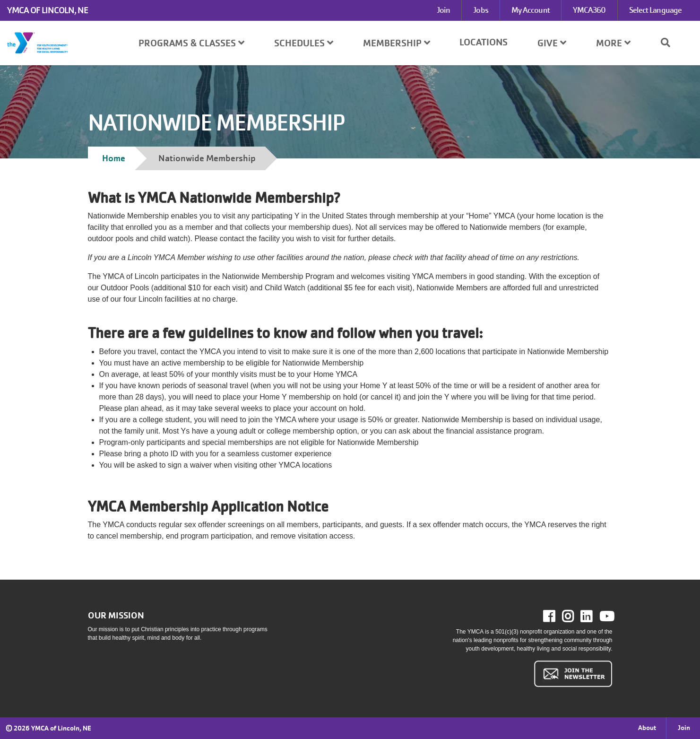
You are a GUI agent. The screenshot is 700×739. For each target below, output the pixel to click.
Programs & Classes (191, 43)
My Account (531, 10)
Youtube (606, 617)
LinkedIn (593, 617)
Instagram (575, 617)
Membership (397, 43)
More (613, 43)
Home (114, 158)
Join (443, 10)
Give (552, 43)
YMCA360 (589, 10)
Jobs (480, 10)
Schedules (304, 43)
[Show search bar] (669, 43)
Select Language (656, 10)
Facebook (556, 617)
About (647, 728)
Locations (484, 42)
